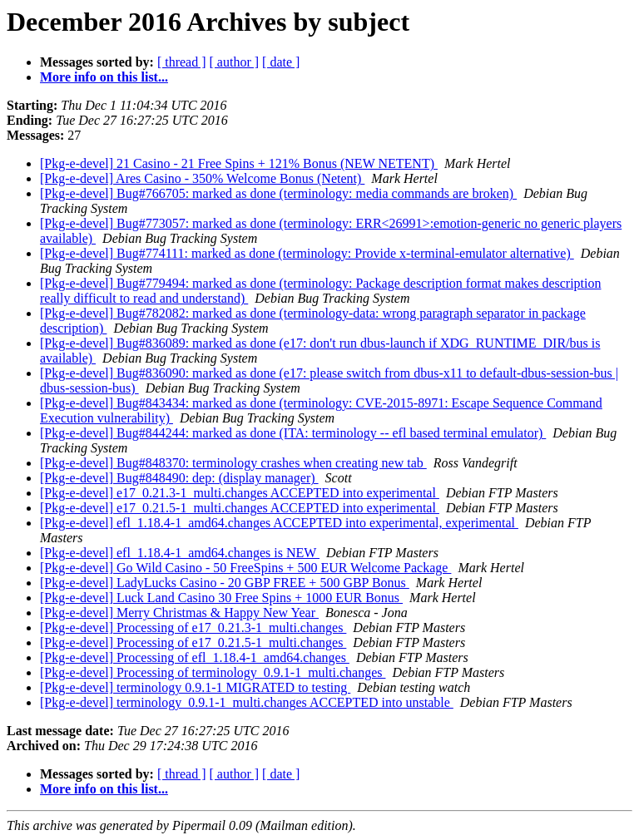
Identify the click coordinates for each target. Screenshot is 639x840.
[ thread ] (182, 62)
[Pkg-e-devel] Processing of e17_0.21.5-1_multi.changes (193, 642)
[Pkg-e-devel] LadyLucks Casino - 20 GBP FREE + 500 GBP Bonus (225, 583)
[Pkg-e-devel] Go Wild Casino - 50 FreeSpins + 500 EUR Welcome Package (245, 568)
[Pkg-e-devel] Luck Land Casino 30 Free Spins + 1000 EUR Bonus (221, 598)
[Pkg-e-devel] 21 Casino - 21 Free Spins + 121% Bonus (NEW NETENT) (239, 163)
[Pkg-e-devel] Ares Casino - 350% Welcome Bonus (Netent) (202, 178)
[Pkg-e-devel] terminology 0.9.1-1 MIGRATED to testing (195, 687)
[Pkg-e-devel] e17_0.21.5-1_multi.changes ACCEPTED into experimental (240, 508)
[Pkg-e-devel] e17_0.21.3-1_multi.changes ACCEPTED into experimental (240, 493)
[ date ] (281, 62)
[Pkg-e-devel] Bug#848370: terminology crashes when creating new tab (233, 463)
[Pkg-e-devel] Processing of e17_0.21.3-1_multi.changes (193, 628)
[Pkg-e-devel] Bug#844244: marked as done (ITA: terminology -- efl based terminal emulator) (293, 433)
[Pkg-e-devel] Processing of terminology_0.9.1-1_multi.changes (213, 672)
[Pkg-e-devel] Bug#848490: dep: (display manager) (179, 478)
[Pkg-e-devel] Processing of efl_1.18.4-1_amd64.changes (195, 657)
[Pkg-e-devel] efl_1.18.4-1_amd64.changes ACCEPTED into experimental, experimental (279, 523)
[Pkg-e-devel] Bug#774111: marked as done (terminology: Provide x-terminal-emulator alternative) (307, 253)
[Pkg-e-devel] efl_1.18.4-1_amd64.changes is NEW (180, 553)
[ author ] (235, 62)
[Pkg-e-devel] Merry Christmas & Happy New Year (179, 613)
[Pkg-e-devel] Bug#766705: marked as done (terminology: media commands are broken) (278, 193)
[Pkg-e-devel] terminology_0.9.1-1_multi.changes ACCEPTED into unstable (247, 702)
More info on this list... (104, 77)
